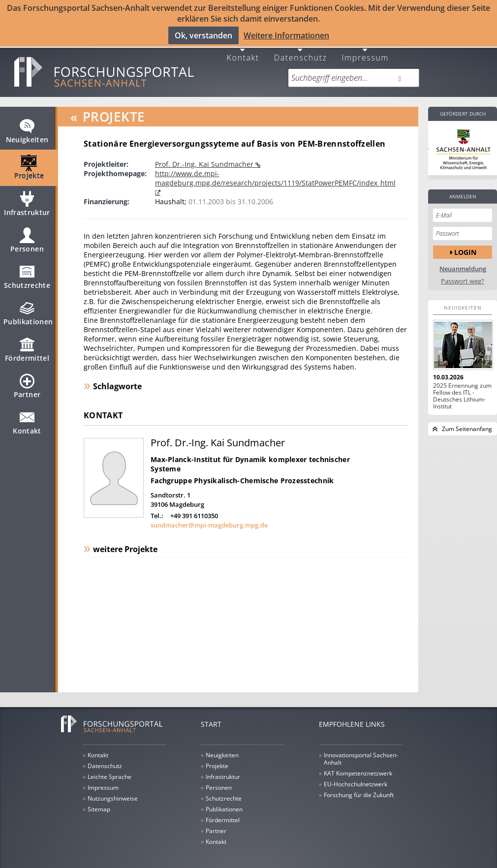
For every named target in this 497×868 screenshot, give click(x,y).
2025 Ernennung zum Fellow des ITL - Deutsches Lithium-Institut (462, 388)
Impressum (365, 49)
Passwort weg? (463, 273)
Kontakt (243, 49)
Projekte (29, 164)
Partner (27, 382)
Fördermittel (27, 346)
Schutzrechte (27, 273)
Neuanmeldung (463, 261)
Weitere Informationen (286, 35)
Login (465, 244)
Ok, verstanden (203, 35)
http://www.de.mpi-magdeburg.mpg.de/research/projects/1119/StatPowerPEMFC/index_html (275, 170)
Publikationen (28, 310)
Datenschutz (301, 49)
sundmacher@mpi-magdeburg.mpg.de (209, 518)
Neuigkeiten (27, 127)
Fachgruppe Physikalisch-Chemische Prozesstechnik (242, 473)
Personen (27, 237)
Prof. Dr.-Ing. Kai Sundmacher (205, 156)
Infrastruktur (27, 200)
